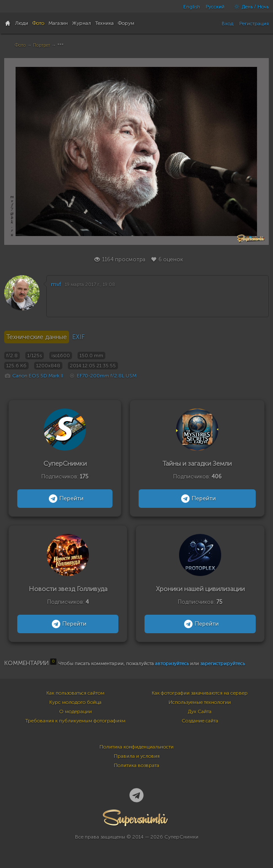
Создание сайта (200, 721)
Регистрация (254, 24)
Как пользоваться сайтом (75, 693)
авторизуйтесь (172, 664)
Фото (20, 45)
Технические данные (37, 337)
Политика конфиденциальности (136, 747)
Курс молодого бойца (75, 702)
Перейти (65, 499)
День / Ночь (249, 7)
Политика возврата (136, 765)
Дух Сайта (200, 711)
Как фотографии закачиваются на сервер (200, 693)
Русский (215, 7)
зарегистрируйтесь (222, 664)
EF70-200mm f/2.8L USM (107, 376)
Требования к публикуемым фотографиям (75, 721)
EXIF (78, 337)
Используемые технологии (200, 702)
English (192, 7)
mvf (56, 284)
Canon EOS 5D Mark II (38, 376)
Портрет (41, 45)
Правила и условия (137, 756)
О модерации (75, 711)
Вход (227, 24)
